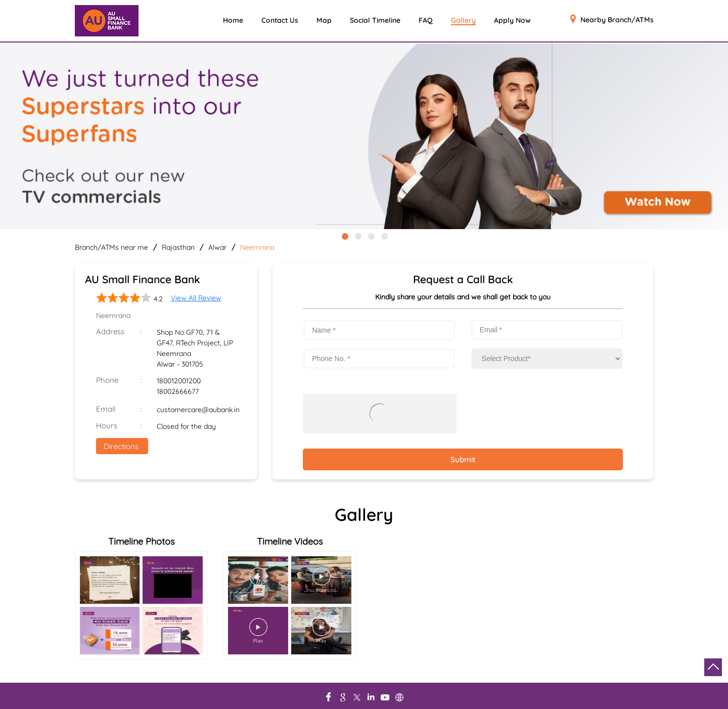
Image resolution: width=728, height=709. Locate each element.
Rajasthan (178, 247)
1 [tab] (344, 236)
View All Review (196, 298)
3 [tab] (371, 236)
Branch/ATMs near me (111, 247)
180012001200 (179, 381)
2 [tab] (357, 236)
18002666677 (178, 391)
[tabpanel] (364, 137)
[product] (547, 359)
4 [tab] (384, 236)
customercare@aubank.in (198, 410)
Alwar (217, 247)
